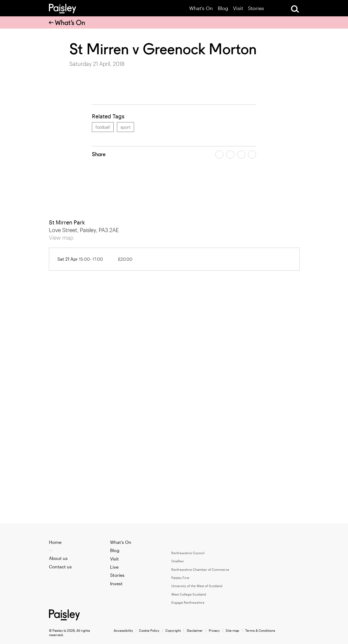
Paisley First (180, 578)
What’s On (201, 8)
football (103, 127)
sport (125, 127)
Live (114, 567)
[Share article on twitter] (230, 155)
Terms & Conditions (260, 630)
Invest (116, 583)
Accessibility (123, 630)
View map (61, 238)
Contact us (60, 567)
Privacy (214, 630)
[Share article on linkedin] (252, 155)
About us (58, 558)
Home (55, 542)
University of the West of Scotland (197, 586)
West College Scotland (189, 594)
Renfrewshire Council (188, 553)
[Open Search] (295, 9)
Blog (223, 8)
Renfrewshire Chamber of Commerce (200, 569)
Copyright (173, 630)
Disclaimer (195, 630)
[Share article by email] (241, 155)
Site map (232, 630)
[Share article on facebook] (219, 155)
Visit (238, 8)
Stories (256, 8)
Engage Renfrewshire (188, 602)
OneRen (178, 561)
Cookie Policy (149, 630)
